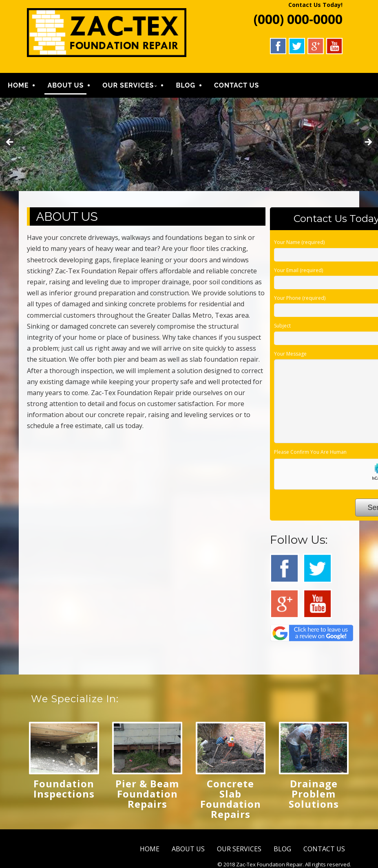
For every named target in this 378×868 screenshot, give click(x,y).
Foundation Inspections (64, 790)
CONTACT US (237, 86)
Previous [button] (10, 144)
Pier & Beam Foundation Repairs (147, 795)
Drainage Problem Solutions (314, 795)
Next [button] (368, 144)
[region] (189, 146)
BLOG (186, 86)
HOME (18, 86)
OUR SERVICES (128, 86)
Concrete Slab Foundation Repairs (231, 800)
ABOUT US (65, 86)
